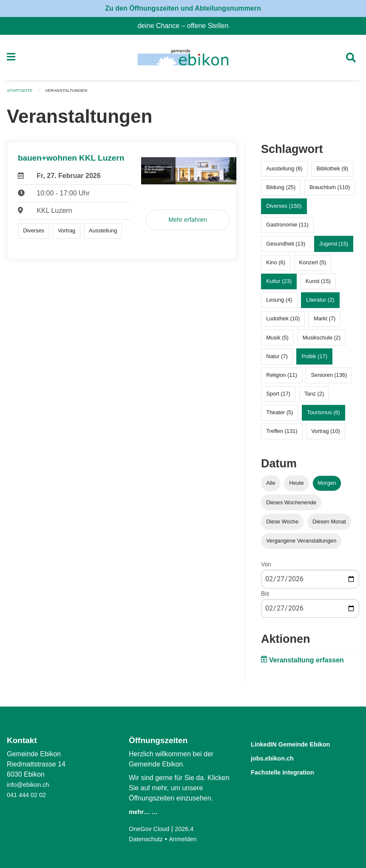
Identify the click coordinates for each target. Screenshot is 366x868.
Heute (296, 487)
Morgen (327, 487)
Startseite (21, 94)
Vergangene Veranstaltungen (301, 544)
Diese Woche (282, 525)
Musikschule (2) (322, 341)
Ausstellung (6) (284, 172)
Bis (265, 597)
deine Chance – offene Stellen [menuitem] (186, 26)
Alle (271, 487)
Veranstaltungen (71, 94)
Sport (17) (278, 397)
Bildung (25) (281, 191)
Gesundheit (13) (286, 247)
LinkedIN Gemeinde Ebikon (303, 744)
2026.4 (190, 829)
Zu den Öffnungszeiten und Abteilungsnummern (183, 8)
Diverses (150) (284, 210)
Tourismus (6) (323, 416)
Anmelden (188, 839)
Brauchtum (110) (330, 191)
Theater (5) (279, 416)
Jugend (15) (334, 247)
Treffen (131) (282, 435)
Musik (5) (277, 341)
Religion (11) (282, 378)
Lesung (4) (279, 304)
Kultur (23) (279, 285)
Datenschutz (148, 839)
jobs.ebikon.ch (279, 757)
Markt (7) (325, 322)
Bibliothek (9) (332, 172)
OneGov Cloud (151, 829)
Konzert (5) (313, 266)
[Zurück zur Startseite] (183, 59)
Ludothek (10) (283, 322)
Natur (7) (277, 360)
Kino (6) (276, 266)
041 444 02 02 (28, 795)
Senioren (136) (329, 378)
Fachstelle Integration (292, 771)
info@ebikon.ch (30, 785)
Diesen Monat (329, 525)
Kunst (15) (318, 285)
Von (266, 568)
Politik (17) (315, 360)
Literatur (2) (320, 304)
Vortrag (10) (326, 435)
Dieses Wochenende (291, 506)
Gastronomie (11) (287, 228)
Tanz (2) (314, 397)
